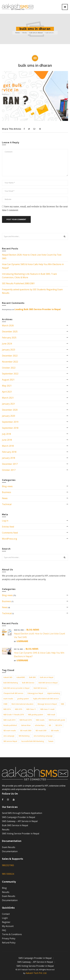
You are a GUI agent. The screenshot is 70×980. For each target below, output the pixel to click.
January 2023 (9, 350)
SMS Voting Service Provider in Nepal (21, 834)
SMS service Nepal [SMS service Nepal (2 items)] (10, 741)
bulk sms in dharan (36, 33)
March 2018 (8, 446)
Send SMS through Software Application (22, 813)
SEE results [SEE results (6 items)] (55, 731)
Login (5, 918)
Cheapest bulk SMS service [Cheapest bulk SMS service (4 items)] (13, 693)
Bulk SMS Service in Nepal (15, 825)
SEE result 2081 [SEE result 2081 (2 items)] (41, 731)
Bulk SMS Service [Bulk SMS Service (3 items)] (28, 683)
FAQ (4, 930)
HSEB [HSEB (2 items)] (5, 704)
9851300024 (8, 874)
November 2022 (10, 362)
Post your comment (16, 219)
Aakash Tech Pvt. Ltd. (36, 973)
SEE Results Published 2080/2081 (18, 283)
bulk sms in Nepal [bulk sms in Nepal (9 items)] (47, 677)
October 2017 (9, 470)
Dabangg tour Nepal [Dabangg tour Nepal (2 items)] (35, 693)
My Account (8, 926)
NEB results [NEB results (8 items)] (40, 720)
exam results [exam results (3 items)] (8, 699)
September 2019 (10, 422)
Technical (7, 504)
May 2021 (7, 386)
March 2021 (8, 398)
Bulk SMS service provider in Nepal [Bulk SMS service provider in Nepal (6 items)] (16, 688)
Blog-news (7, 486)
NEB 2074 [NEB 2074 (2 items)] (7, 709)
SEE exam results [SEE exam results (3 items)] (10, 731)
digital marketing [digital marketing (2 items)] (54, 693)
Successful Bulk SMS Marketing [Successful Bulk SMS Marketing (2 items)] (33, 741)
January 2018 (9, 458)
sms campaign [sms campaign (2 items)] (9, 736)
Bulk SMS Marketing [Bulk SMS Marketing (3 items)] (11, 683)
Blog (4, 888)
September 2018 (10, 428)
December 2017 (10, 464)
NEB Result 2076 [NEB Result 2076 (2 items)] (26, 720)
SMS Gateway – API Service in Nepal (20, 821)
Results (6, 830)
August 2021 (8, 380)
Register (6, 922)
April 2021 (7, 392)
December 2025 (10, 332)
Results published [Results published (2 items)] (10, 725)
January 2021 (9, 404)
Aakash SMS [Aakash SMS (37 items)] (8, 677)
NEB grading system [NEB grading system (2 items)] (36, 715)
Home (17, 33)
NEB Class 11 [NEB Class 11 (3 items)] (31, 709)
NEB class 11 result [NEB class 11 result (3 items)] (47, 709)
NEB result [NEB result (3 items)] (51, 715)
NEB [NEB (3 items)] (62, 704)
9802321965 (8, 865)
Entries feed (8, 527)
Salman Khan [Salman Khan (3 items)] (26, 725)
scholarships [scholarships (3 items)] (40, 725)
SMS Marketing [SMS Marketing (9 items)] (24, 736)
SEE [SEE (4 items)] (50, 725)
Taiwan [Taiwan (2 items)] (51, 741)
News (5, 498)
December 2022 (10, 356)
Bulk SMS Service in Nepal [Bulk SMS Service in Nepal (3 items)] (48, 683)
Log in (5, 521)
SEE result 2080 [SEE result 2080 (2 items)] (26, 731)
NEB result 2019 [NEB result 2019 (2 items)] (9, 720)
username (22, 641)
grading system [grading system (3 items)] (23, 699)
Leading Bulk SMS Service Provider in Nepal (38, 309)
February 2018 (9, 452)
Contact (6, 914)
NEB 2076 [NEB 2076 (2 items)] (18, 709)
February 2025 (9, 338)
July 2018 (6, 434)
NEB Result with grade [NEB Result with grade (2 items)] (57, 720)
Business (7, 492)
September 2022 (10, 374)
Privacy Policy (9, 938)
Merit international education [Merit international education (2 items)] (22, 704)
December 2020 (10, 410)
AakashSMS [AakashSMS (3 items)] (21, 677)
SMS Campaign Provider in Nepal (18, 817)
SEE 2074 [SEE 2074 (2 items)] (59, 725)
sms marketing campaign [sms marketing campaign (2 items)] (43, 736)
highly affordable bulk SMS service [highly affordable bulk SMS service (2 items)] (46, 699)
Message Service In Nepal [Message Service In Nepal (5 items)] (47, 704)
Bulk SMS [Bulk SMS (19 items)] (32, 677)
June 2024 (7, 344)
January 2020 (9, 416)
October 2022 (9, 368)
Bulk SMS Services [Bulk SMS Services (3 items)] (40, 688)
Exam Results (9, 847)
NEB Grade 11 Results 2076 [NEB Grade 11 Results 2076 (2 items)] (14, 715)
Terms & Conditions (12, 934)
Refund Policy (9, 943)
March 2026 (8, 326)
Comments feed (10, 533)
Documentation (10, 851)
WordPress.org (10, 539)
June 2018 (7, 440)
